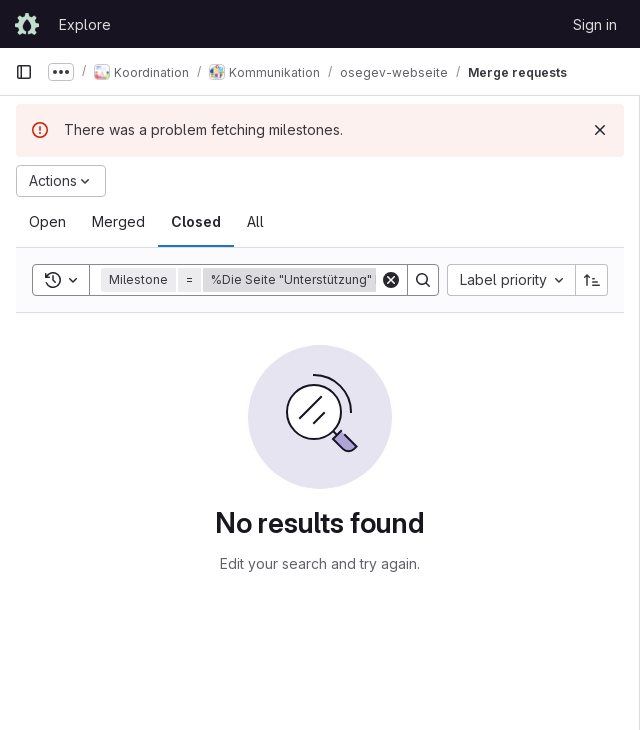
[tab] (47, 222)
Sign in (595, 24)
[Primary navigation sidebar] (24, 72)
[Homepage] (27, 24)
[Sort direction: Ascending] (592, 280)
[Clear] (391, 280)
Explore (85, 24)
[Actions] (61, 181)
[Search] (423, 280)
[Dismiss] (600, 130)
